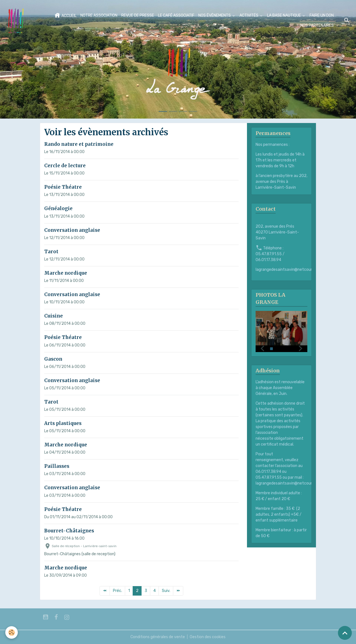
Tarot (51, 252)
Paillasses (57, 466)
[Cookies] (12, 632)
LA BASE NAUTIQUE (284, 15)
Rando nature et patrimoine (79, 144)
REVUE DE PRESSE (138, 15)
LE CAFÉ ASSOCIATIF (176, 15)
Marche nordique (66, 273)
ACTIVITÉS (249, 15)
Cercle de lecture (65, 166)
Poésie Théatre (63, 187)
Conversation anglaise (72, 230)
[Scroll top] (345, 633)
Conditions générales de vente (158, 637)
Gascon (53, 359)
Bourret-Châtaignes (69, 531)
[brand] (16, 21)
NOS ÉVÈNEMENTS (215, 15)
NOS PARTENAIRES (317, 25)
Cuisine (54, 316)
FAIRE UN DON (322, 15)
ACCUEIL (65, 15)
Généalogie (58, 208)
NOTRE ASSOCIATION (99, 15)
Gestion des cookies (208, 637)
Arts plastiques (63, 423)
